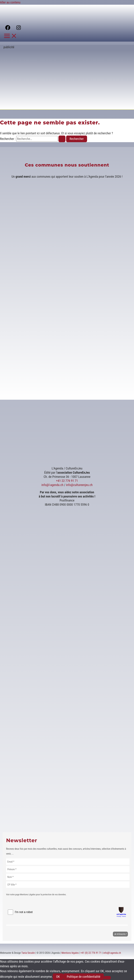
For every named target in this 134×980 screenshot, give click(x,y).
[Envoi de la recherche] (62, 139)
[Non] (107, 978)
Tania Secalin (28, 953)
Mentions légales (70, 953)
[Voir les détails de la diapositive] (50, 104)
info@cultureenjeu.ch (79, 485)
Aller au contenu (10, 2)
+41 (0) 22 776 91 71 (91, 953)
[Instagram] (19, 29)
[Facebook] (8, 29)
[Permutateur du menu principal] (10, 36)
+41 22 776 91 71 (67, 481)
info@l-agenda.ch (52, 485)
